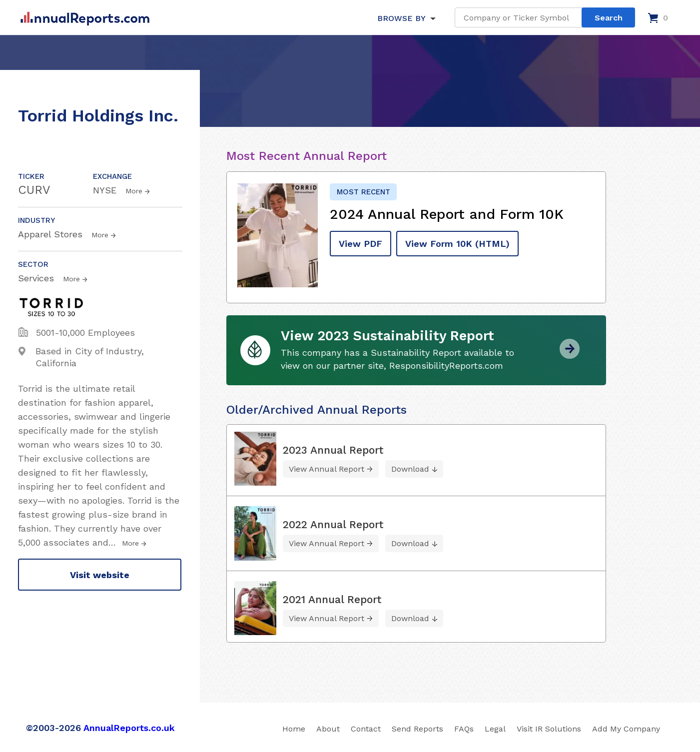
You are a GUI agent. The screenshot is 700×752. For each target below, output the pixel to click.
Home (294, 729)
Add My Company (626, 729)
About (328, 729)
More (134, 191)
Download (410, 469)
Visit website (100, 575)
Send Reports (417, 729)
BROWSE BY (401, 18)
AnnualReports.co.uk (129, 728)
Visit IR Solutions (549, 729)
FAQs (464, 729)
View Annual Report (327, 469)
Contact (366, 729)
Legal (495, 729)
